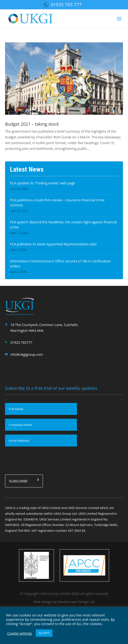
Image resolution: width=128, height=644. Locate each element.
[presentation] (41, 460)
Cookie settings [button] (20, 633)
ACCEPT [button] (44, 633)
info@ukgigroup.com (27, 354)
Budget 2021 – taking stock (32, 124)
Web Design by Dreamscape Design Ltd (64, 602)
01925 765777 (21, 342)
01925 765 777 (66, 5)
